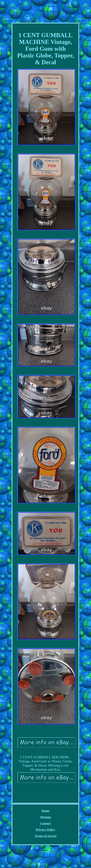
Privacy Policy (46, 829)
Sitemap (46, 817)
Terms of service (45, 836)
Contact (45, 823)
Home (45, 811)
